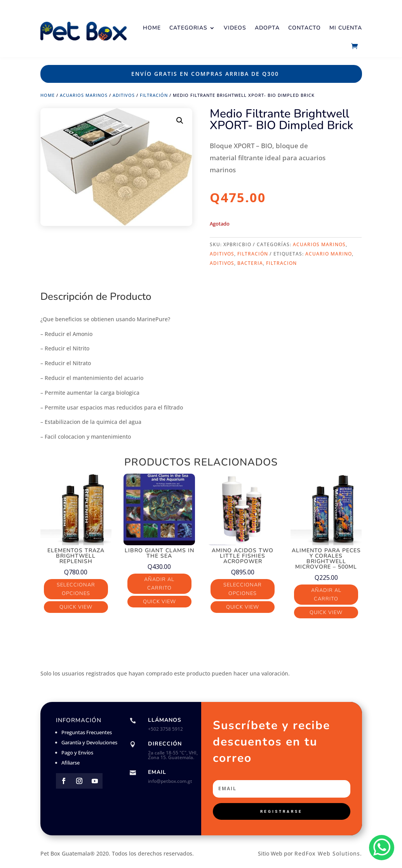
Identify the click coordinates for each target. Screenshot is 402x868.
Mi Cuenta (346, 28)
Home (152, 28)
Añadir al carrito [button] (159, 584)
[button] (180, 121)
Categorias (188, 28)
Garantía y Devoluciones (89, 742)
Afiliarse (70, 763)
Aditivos (124, 95)
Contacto (305, 28)
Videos (235, 28)
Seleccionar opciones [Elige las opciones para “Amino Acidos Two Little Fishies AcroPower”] (243, 589)
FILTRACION (281, 263)
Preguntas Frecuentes (87, 732)
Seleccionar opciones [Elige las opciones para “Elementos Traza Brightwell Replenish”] (76, 589)
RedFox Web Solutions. (328, 853)
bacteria (250, 263)
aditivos (222, 263)
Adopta (267, 28)
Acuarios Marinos (84, 95)
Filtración (154, 95)
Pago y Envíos (77, 752)
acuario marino (329, 254)
